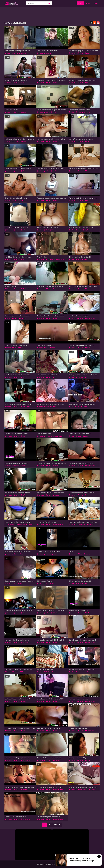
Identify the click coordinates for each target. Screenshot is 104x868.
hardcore (22, 112)
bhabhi (84, 407)
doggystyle (58, 436)
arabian (16, 466)
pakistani (55, 613)
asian (53, 53)
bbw (45, 583)
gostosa (23, 53)
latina (15, 53)
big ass (86, 230)
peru (53, 112)
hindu (15, 318)
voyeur (92, 790)
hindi (55, 83)
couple (56, 495)
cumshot (86, 112)
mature (24, 171)
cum (78, 112)
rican (23, 466)
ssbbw (51, 583)
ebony (85, 436)
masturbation (26, 289)
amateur (72, 53)
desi (46, 53)
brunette (23, 318)
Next (57, 825)
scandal (90, 525)
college (57, 760)
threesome (50, 259)
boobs (54, 171)
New (88, 3)
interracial (60, 259)
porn (54, 672)
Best (80, 3)
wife (23, 83)
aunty (55, 466)
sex (78, 377)
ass (87, 200)
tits (55, 289)
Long (96, 3)
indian (8, 53)
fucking (29, 525)
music (15, 672)
